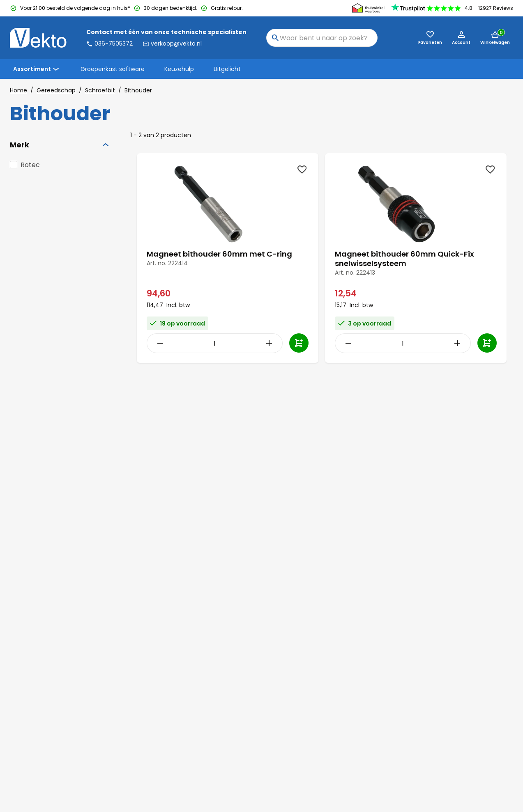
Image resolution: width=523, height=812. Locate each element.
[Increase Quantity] (271, 343)
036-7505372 (109, 44)
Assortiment (37, 69)
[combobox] (322, 38)
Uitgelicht (227, 69)
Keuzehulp (179, 69)
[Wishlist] (302, 170)
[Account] (461, 38)
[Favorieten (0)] (430, 38)
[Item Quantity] (214, 343)
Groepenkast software (113, 69)
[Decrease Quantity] (158, 343)
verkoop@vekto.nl (172, 44)
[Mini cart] (495, 38)
